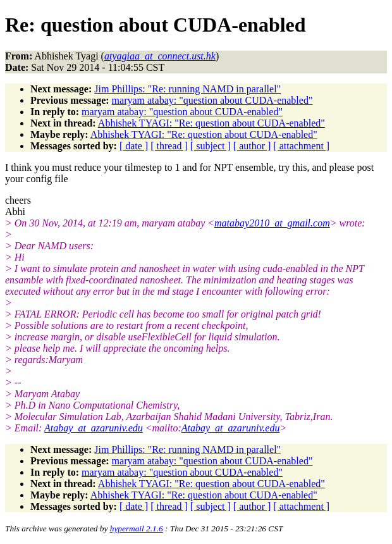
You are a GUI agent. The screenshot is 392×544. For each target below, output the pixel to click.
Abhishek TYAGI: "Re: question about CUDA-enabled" (211, 123)
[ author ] (252, 146)
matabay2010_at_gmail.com (272, 223)
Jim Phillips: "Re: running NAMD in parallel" (187, 89)
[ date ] (134, 146)
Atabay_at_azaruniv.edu (94, 428)
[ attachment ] (301, 146)
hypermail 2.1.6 (137, 529)
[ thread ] (169, 146)
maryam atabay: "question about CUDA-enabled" (212, 100)
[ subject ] (211, 146)
